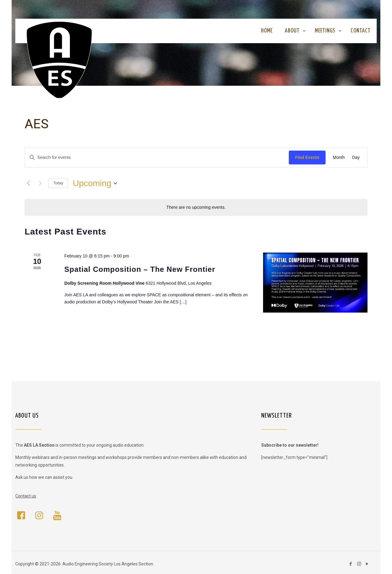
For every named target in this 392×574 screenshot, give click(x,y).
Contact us (26, 496)
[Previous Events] (28, 183)
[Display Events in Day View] (356, 158)
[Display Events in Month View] (339, 158)
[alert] (196, 207)
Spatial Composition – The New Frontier (140, 269)
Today (58, 183)
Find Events (307, 157)
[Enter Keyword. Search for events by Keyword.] (157, 158)
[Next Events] (40, 183)
